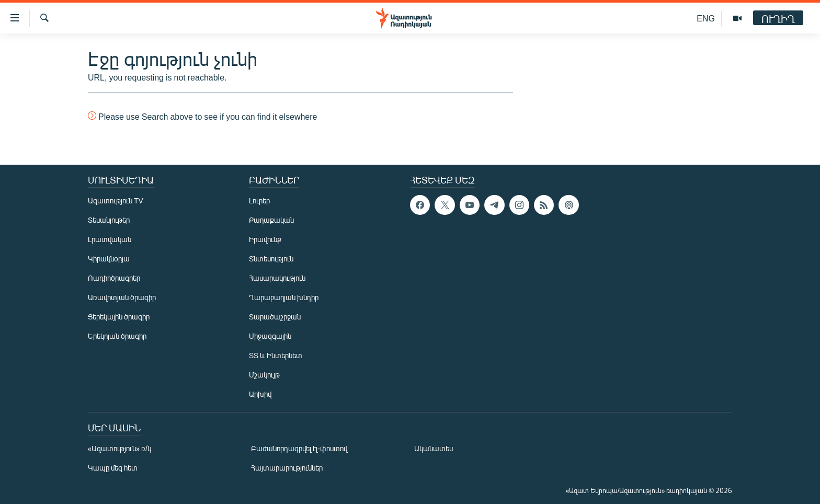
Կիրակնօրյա (109, 259)
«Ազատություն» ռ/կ (119, 448)
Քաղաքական (271, 220)
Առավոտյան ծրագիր (122, 297)
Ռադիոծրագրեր (114, 278)
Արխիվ (260, 394)
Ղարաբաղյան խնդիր (284, 297)
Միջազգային (270, 336)
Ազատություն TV (116, 201)
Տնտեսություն (271, 259)
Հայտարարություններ (287, 468)
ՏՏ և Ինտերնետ (276, 355)
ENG (706, 18)
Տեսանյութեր (109, 220)
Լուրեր (259, 201)
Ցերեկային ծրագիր (119, 317)
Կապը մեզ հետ (113, 468)
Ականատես (434, 448)
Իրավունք (265, 239)
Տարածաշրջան (275, 317)
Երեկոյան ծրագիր (117, 336)
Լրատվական (110, 239)
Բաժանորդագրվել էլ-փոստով (299, 448)
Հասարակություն (277, 278)
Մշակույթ (264, 375)
